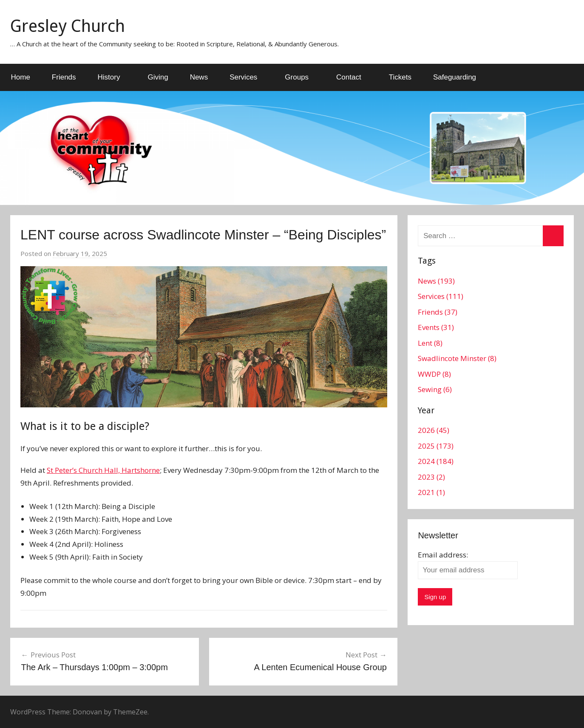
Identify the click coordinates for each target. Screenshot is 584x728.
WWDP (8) (434, 374)
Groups (301, 77)
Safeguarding (455, 77)
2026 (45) (434, 430)
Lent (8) (430, 343)
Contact (353, 77)
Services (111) (441, 296)
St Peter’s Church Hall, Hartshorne (103, 470)
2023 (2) (431, 477)
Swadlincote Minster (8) (457, 358)
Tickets (400, 77)
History (114, 77)
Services (248, 77)
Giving (158, 77)
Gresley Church (68, 26)
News (199, 77)
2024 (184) (436, 461)
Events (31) (436, 327)
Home (21, 77)
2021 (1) (431, 492)
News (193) (436, 281)
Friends (64, 77)
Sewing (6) (435, 389)
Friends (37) (438, 312)
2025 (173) (436, 446)
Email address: (443, 555)
